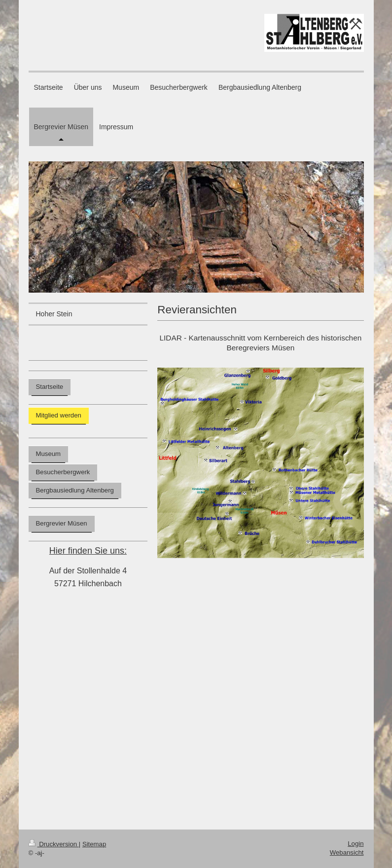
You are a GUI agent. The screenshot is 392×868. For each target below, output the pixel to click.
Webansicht (347, 852)
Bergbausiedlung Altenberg (75, 490)
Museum (49, 454)
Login (356, 844)
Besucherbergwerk (63, 472)
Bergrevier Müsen (62, 523)
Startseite (50, 387)
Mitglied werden (59, 415)
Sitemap (94, 844)
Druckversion (54, 844)
